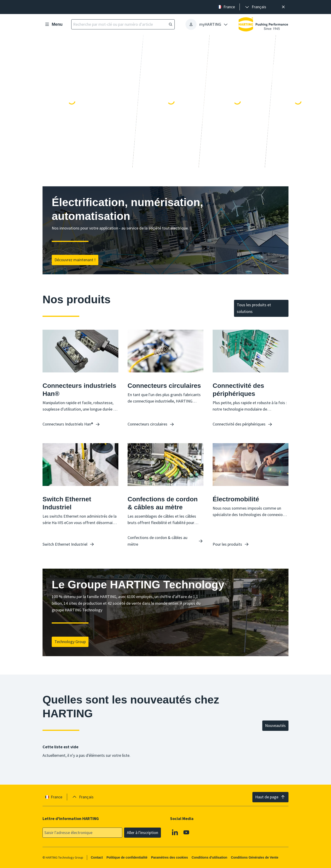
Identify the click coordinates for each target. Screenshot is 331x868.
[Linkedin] (175, 832)
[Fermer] (283, 7)
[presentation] (255, 7)
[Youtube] (186, 832)
